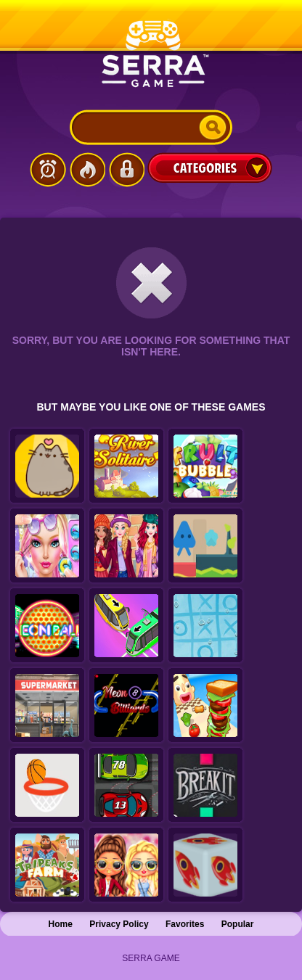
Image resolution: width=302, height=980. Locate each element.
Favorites (185, 924)
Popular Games (87, 170)
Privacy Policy (119, 924)
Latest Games (48, 170)
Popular (238, 924)
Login (126, 170)
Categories (210, 168)
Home (61, 924)
